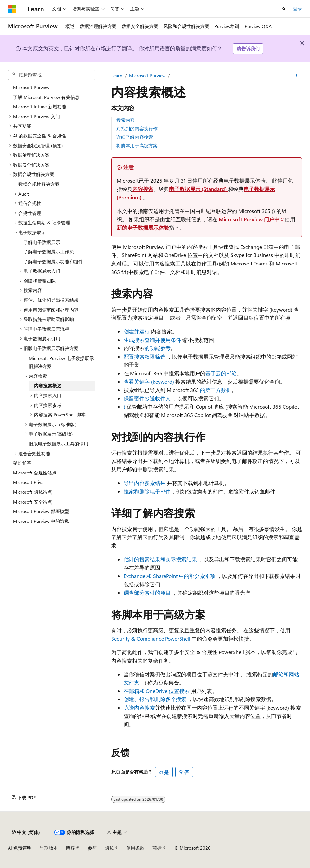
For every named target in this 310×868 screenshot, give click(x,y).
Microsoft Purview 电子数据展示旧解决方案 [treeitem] (61, 362)
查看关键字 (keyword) (149, 382)
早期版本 (49, 848)
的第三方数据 (216, 390)
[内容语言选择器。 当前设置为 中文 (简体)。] (26, 832)
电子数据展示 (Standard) (198, 189)
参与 (92, 848)
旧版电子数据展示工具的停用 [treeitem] (59, 444)
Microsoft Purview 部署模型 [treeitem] (41, 511)
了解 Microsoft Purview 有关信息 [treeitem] (46, 97)
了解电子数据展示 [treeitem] (42, 242)
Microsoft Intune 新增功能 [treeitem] (40, 107)
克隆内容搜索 (139, 707)
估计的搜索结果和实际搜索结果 (160, 559)
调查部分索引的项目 (147, 593)
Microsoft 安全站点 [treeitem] (33, 502)
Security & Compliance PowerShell (151, 639)
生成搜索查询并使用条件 (152, 340)
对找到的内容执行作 (137, 129)
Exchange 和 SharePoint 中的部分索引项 (170, 576)
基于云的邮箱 (221, 373)
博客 (70, 848)
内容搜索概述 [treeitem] (48, 386)
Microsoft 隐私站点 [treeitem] (33, 492)
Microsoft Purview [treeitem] (31, 87)
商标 (157, 848)
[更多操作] (296, 76)
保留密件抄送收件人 (147, 398)
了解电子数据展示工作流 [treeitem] (49, 252)
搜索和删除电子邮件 (147, 491)
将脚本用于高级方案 (137, 145)
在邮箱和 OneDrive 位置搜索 (157, 691)
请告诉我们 (248, 48)
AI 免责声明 (20, 848)
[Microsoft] (12, 9)
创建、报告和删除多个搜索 (155, 699)
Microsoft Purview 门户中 (249, 219)
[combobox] (52, 75)
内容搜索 (143, 189)
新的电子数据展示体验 (143, 227)
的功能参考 (158, 348)
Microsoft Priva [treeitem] (28, 482)
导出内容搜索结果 (145, 483)
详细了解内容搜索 (135, 137)
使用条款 (135, 848)
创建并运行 (137, 331)
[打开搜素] (284, 9)
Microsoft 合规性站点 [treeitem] (35, 473)
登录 (298, 9)
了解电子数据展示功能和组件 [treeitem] (53, 261)
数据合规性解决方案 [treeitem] (39, 184)
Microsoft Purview (147, 76)
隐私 (109, 848)
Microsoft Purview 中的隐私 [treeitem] (41, 521)
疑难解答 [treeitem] (22, 463)
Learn (117, 76)
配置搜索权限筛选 (145, 356)
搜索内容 (126, 120)
